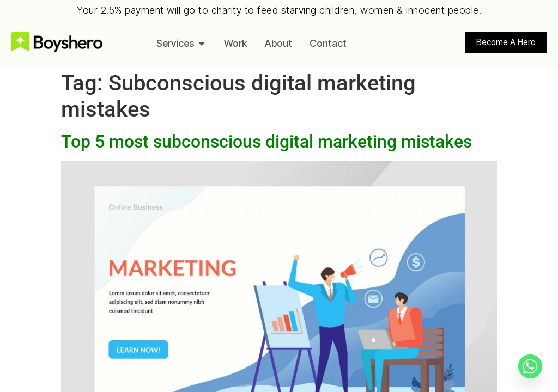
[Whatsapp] (530, 366)
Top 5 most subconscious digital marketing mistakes (266, 142)
